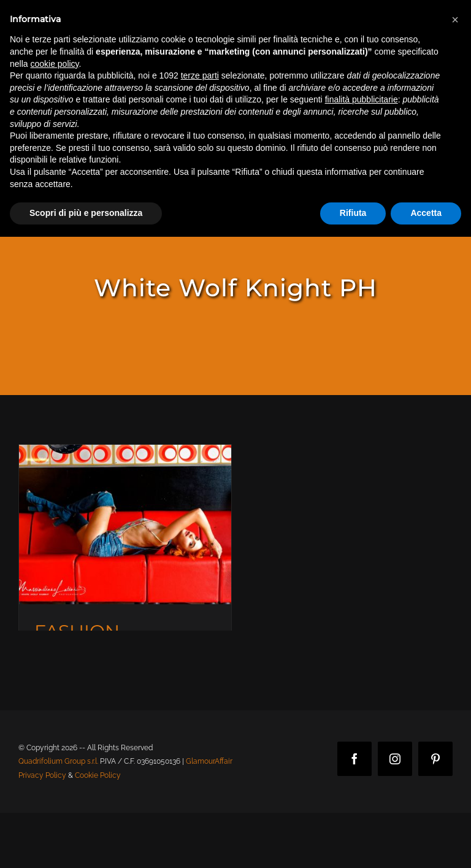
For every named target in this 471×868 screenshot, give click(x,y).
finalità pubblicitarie (362, 99)
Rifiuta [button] (353, 213)
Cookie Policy (98, 775)
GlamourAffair (209, 761)
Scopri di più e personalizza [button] (86, 213)
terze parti (200, 75)
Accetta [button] (426, 213)
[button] (455, 20)
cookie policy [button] (54, 64)
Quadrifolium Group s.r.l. (58, 761)
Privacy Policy (42, 775)
